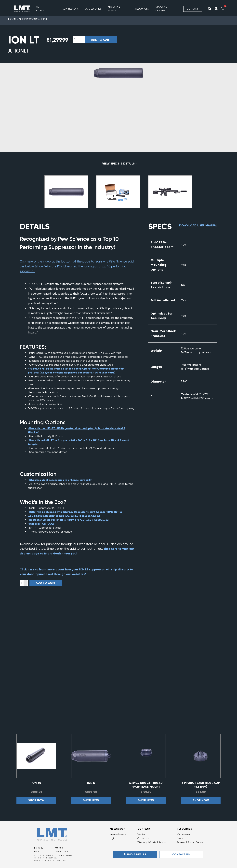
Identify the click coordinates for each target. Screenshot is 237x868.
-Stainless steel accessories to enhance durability (60, 480)
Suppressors (29, 19)
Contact (193, 9)
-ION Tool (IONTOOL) (41, 524)
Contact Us (143, 838)
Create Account (118, 834)
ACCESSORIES (93, 9)
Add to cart (101, 40)
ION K (91, 783)
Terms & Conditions (61, 850)
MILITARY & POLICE (114, 9)
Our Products (183, 834)
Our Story (40, 9)
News (180, 838)
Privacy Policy (39, 850)
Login (112, 838)
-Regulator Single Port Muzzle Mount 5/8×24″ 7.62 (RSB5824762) (69, 520)
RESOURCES (142, 9)
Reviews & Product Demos (190, 842)
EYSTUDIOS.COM (58, 860)
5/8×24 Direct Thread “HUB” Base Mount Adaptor (146, 785)
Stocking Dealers (162, 9)
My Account (118, 829)
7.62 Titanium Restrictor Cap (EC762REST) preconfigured (64, 516)
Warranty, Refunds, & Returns (152, 842)
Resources (184, 829)
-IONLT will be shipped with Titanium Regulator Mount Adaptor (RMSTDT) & (75, 512)
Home (12, 19)
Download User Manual (198, 225)
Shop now (36, 800)
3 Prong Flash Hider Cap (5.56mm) (201, 785)
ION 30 (36, 783)
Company (144, 829)
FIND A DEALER (135, 854)
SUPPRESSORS (71, 9)
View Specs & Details (118, 164)
